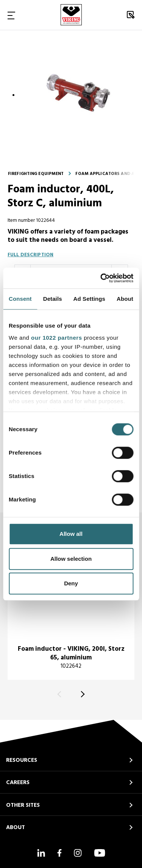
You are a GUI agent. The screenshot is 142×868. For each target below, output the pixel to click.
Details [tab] (53, 299)
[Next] (82, 694)
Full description (30, 255)
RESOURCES (22, 760)
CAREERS (18, 783)
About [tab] (125, 299)
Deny (71, 583)
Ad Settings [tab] (89, 299)
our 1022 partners (56, 338)
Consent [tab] (20, 299)
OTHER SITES (23, 805)
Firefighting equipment (36, 174)
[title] (71, 611)
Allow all (71, 534)
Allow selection (71, 559)
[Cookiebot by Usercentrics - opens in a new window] (101, 278)
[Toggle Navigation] (11, 15)
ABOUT (16, 828)
